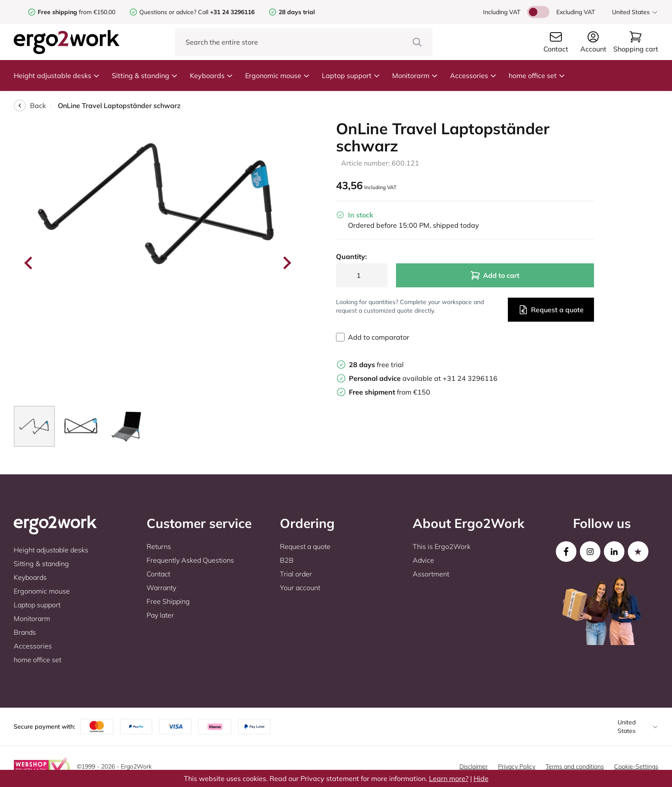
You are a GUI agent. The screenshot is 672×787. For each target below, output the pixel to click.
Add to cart (495, 275)
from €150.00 (76, 12)
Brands (25, 632)
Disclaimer (474, 766)
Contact (158, 574)
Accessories (473, 75)
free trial (376, 365)
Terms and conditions (575, 766)
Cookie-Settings (636, 766)
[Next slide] (286, 263)
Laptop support (351, 75)
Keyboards (211, 75)
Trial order (296, 574)
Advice (423, 560)
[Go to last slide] (29, 263)
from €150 (390, 392)
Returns (159, 546)
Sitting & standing (145, 75)
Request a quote (551, 310)
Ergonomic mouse (277, 75)
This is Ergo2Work (442, 546)
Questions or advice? (168, 12)
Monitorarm (415, 75)
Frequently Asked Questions (190, 560)
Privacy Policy (517, 766)
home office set (537, 75)
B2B (287, 560)
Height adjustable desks (57, 75)
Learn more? (449, 778)
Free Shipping (168, 601)
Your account (300, 588)
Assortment (431, 574)
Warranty (161, 588)
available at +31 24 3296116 (423, 378)
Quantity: (351, 256)
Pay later (160, 615)
